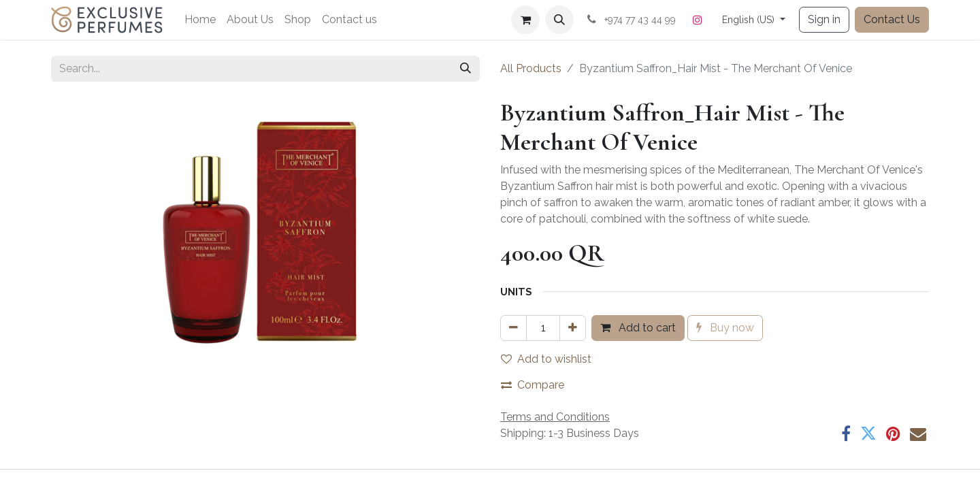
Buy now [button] (725, 328)
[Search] (465, 69)
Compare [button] (533, 385)
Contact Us (892, 19)
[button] (559, 20)
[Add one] (573, 328)
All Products (531, 68)
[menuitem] (200, 20)
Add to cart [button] (638, 328)
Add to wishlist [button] (546, 359)
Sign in (824, 19)
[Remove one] (513, 328)
